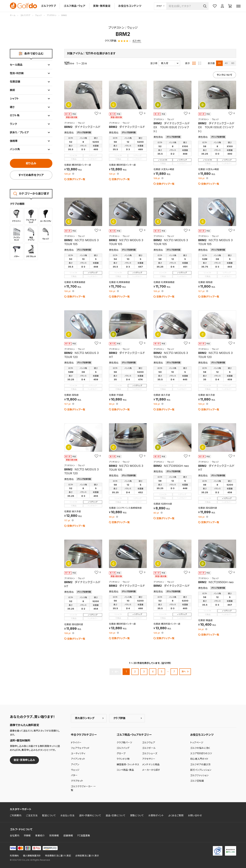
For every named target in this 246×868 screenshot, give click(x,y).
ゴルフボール (149, 748)
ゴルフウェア (149, 742)
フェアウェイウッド (80, 748)
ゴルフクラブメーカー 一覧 (83, 788)
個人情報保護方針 (32, 856)
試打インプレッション (201, 770)
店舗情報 (68, 836)
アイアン (75, 764)
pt (68, 174)
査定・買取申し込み (24, 760)
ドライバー (76, 742)
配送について (49, 815)
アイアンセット (78, 759)
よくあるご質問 (176, 815)
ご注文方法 (32, 815)
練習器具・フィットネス (128, 764)
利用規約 (14, 856)
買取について (137, 815)
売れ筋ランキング (85, 718)
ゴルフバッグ (123, 748)
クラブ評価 (119, 718)
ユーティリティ (78, 753)
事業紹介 (40, 836)
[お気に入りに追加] (97, 113)
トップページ (197, 742)
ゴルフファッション (199, 775)
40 (226, 63)
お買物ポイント (156, 815)
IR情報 (27, 836)
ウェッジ (75, 770)
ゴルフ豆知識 (197, 781)
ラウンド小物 (123, 759)
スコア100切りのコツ (201, 753)
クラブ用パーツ (124, 742)
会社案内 (15, 836)
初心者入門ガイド (199, 759)
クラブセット (77, 781)
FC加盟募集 (84, 836)
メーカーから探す (151, 770)
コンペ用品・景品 (125, 770)
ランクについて (224, 75)
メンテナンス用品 (151, 764)
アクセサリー (149, 759)
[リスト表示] (200, 63)
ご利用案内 (16, 815)
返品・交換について (116, 815)
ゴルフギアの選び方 (200, 764)
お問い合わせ (195, 815)
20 (219, 63)
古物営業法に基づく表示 (87, 856)
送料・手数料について (90, 815)
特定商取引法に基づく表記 (58, 856)
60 (233, 63)
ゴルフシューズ (150, 753)
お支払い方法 (67, 815)
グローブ (121, 753)
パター (74, 775)
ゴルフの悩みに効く (200, 748)
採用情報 (54, 836)
